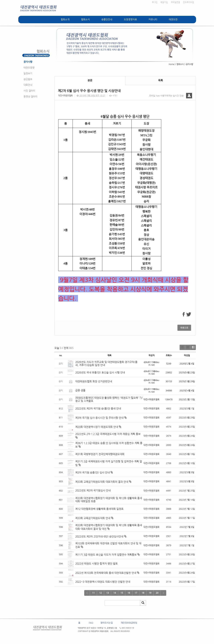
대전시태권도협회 (65, 96)
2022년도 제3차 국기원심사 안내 (93, 490)
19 (150, 593)
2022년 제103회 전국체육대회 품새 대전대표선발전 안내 (106, 573)
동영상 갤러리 (30, 96)
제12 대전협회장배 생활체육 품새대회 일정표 (99, 509)
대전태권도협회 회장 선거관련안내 (94, 381)
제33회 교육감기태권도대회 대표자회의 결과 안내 (102, 482)
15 (122, 593)
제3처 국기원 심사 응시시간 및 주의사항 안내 (99, 418)
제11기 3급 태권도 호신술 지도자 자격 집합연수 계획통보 (106, 555)
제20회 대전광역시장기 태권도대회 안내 (97, 427)
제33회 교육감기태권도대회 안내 (93, 518)
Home (171, 64)
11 (93, 593)
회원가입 (164, 2)
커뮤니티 (153, 19)
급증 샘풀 (81, 390)
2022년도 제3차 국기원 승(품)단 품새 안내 (98, 408)
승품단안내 (107, 19)
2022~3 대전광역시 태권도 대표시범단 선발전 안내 (103, 582)
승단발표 (28, 79)
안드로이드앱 (188, 2)
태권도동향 (29, 68)
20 (157, 593)
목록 (160, 80)
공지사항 (28, 62)
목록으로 (184, 328)
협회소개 (65, 19)
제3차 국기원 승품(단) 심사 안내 (92, 472)
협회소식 (85, 19)
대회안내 (28, 85)
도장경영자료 (130, 19)
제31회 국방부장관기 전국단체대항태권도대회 (100, 454)
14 (115, 593)
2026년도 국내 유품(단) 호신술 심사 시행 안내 (100, 372)
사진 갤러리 (29, 91)
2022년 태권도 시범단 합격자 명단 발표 (96, 563)
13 (108, 593)
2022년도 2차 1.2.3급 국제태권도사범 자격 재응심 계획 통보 (108, 434)
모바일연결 (175, 2)
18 (143, 593)
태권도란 (173, 19)
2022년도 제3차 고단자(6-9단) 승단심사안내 (99, 536)
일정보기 (28, 73)
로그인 (155, 2)
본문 (90, 80)
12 (100, 593)
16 (129, 593)
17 (136, 593)
